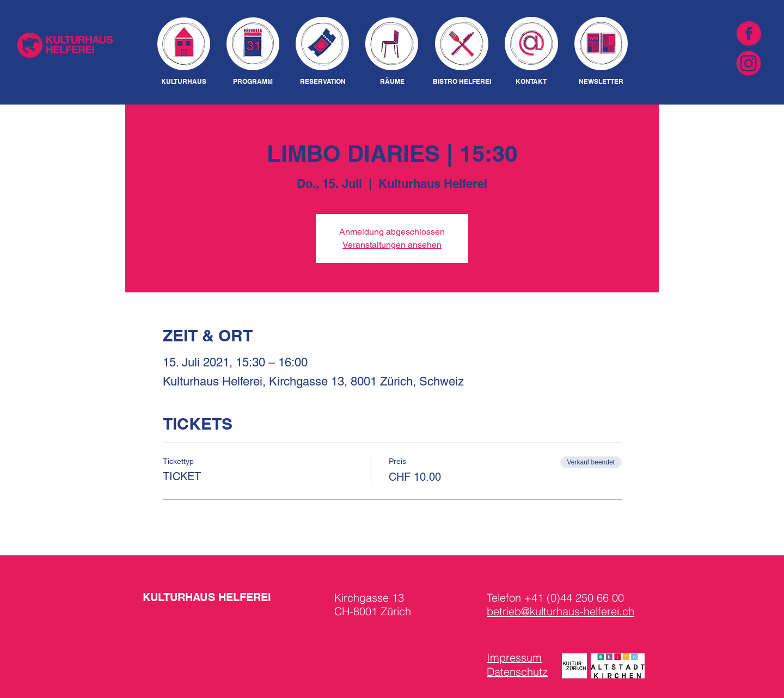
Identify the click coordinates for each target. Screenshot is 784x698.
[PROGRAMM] (253, 82)
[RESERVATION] (323, 82)
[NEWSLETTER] (601, 82)
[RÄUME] (392, 82)
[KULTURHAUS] (184, 82)
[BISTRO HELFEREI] (462, 82)
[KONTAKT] (531, 82)
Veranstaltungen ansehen (392, 245)
